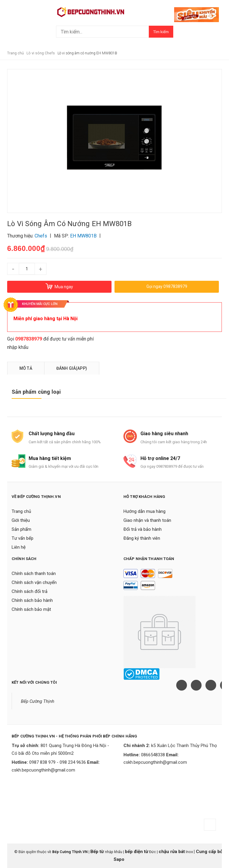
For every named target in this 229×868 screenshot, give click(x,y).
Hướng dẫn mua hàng (144, 511)
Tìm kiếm (161, 32)
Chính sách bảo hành (32, 600)
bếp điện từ (137, 852)
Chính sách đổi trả (30, 591)
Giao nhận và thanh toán (147, 520)
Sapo (119, 859)
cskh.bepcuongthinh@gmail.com (43, 770)
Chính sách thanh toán (34, 573)
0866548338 (153, 755)
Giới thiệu (21, 520)
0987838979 (29, 339)
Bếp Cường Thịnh (38, 701)
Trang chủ (21, 511)
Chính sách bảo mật (31, 609)
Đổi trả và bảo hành (143, 529)
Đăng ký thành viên (142, 538)
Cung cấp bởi (209, 852)
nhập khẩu (18, 347)
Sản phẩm (21, 529)
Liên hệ (19, 547)
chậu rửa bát (172, 852)
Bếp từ (98, 852)
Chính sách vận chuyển (34, 582)
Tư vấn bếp (23, 538)
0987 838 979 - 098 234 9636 (58, 762)
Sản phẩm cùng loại (36, 392)
